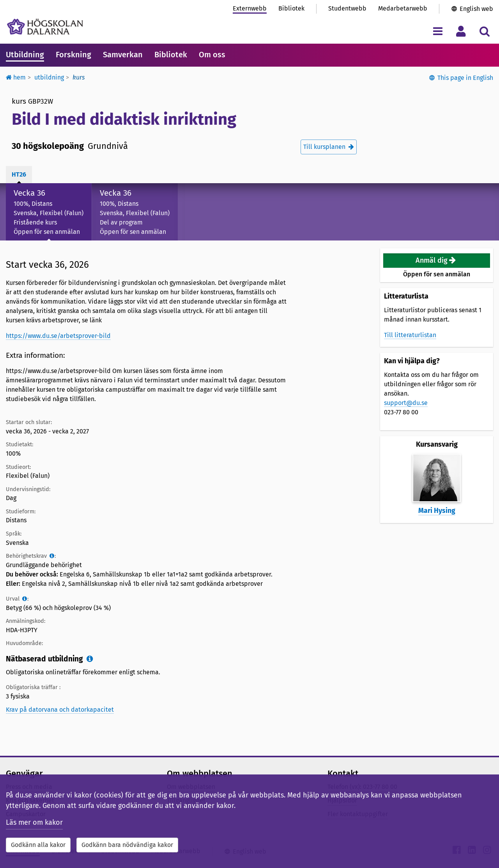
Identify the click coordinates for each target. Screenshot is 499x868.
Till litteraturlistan (410, 335)
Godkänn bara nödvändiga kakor (127, 845)
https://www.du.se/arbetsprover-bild (58, 336)
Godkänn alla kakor (38, 845)
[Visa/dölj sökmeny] (484, 31)
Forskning (73, 55)
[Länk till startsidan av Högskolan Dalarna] (45, 27)
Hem (16, 77)
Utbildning (25, 55)
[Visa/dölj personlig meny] (461, 31)
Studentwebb (347, 8)
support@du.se (406, 403)
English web (476, 9)
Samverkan (123, 55)
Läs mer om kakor (34, 822)
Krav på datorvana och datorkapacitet (60, 710)
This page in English (465, 78)
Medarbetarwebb (403, 8)
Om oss (212, 55)
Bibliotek (291, 8)
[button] (437, 261)
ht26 (19, 174)
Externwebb (250, 8)
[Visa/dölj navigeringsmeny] (438, 31)
